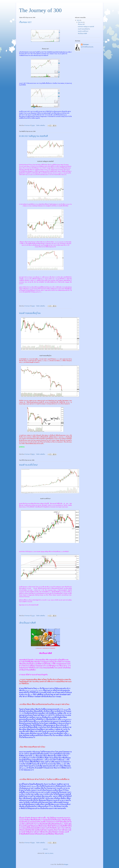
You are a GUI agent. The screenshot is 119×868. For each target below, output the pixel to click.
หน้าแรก (45, 849)
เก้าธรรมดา (86, 45)
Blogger (66, 864)
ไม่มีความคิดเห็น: (41, 125)
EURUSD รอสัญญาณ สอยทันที (33, 136)
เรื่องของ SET (25, 22)
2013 (78, 20)
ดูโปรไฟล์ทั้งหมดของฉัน (87, 47)
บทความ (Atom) (49, 853)
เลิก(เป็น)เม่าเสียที (27, 623)
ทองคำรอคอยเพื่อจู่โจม (30, 313)
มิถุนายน (81, 22)
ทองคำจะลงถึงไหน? (28, 465)
